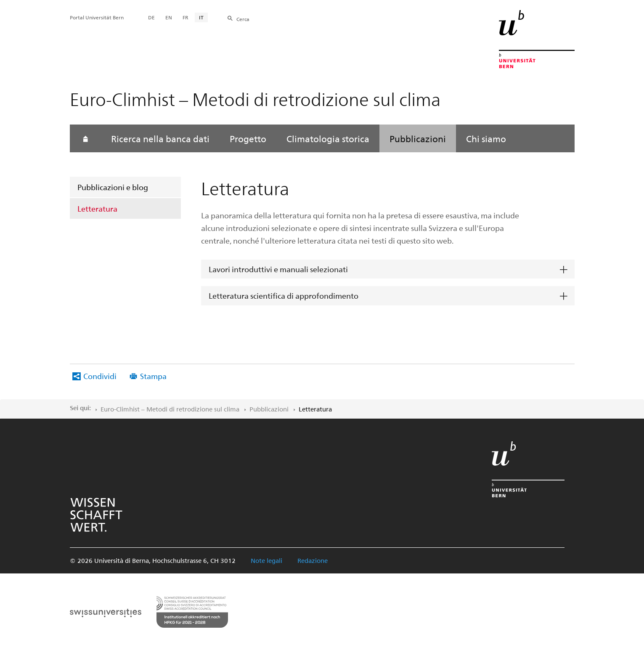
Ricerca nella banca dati (160, 138)
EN (169, 17)
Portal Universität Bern (97, 17)
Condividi (100, 376)
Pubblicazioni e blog (113, 187)
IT (201, 17)
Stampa (153, 376)
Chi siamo (486, 138)
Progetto (248, 138)
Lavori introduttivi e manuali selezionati (278, 269)
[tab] (388, 269)
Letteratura (97, 208)
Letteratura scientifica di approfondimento (284, 296)
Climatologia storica (328, 138)
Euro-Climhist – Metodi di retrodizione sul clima (170, 409)
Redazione (313, 560)
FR (186, 17)
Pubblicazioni (418, 138)
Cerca (243, 19)
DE (151, 17)
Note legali (266, 560)
